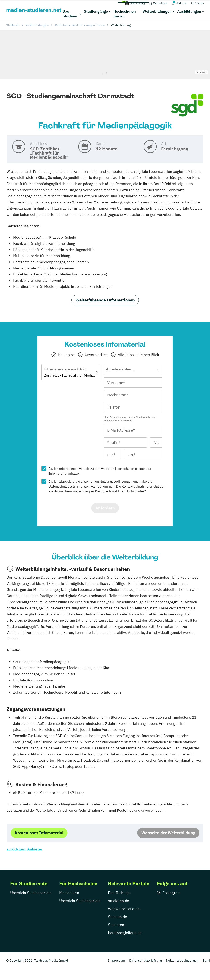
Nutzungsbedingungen (116, 481)
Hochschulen (125, 469)
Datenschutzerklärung (146, 960)
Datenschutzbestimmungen (69, 486)
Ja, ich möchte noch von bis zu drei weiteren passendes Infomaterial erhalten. (100, 471)
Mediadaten (69, 893)
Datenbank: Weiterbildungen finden (80, 25)
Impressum (117, 960)
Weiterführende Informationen (105, 300)
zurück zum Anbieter (24, 849)
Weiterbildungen (157, 11)
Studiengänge (96, 11)
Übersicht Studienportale (31, 893)
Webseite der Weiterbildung (168, 833)
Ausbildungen (189, 11)
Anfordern (105, 508)
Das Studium (70, 14)
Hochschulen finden (125, 14)
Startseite (13, 25)
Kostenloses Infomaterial (39, 833)
